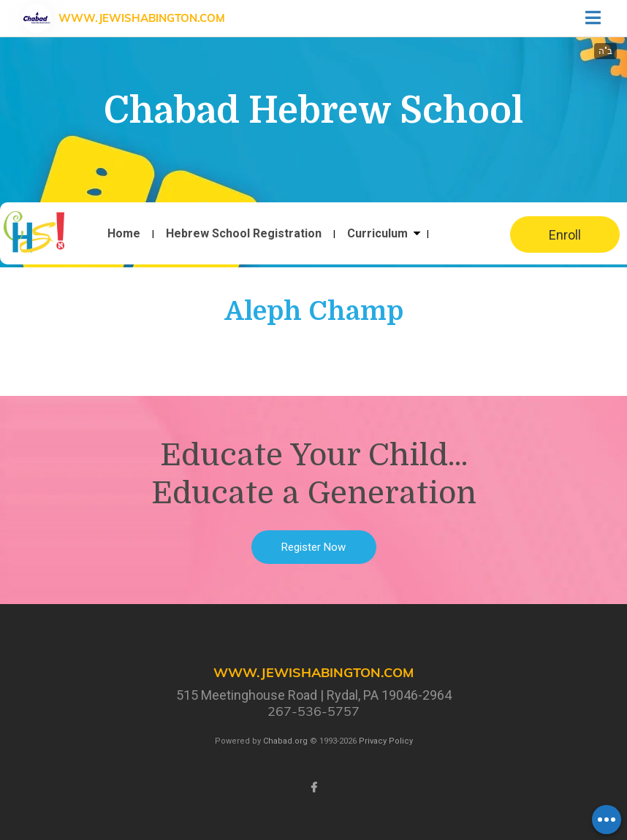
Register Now (313, 547)
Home (124, 234)
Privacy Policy (386, 741)
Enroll (565, 235)
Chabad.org (285, 741)
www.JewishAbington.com (142, 18)
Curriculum (377, 234)
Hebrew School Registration (244, 234)
